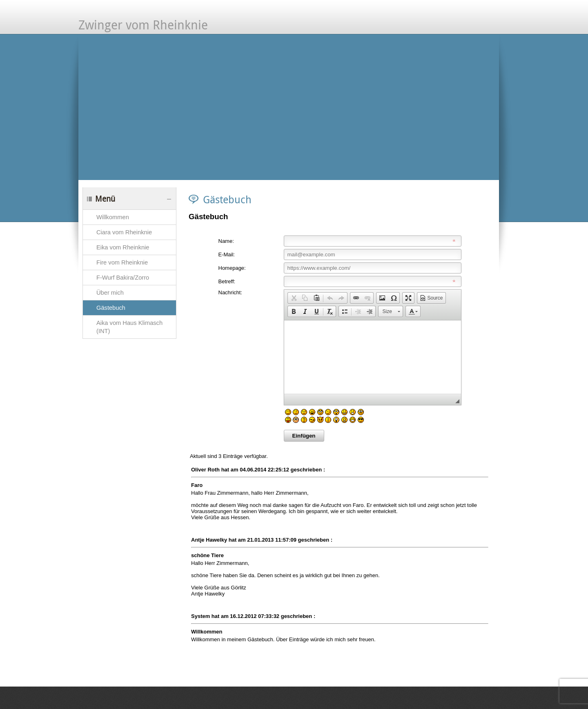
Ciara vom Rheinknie (124, 232)
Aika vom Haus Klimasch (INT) (129, 327)
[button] (294, 298)
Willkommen (113, 217)
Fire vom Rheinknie (122, 262)
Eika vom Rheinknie (123, 247)
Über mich (110, 293)
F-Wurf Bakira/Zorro (123, 278)
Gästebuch (111, 308)
